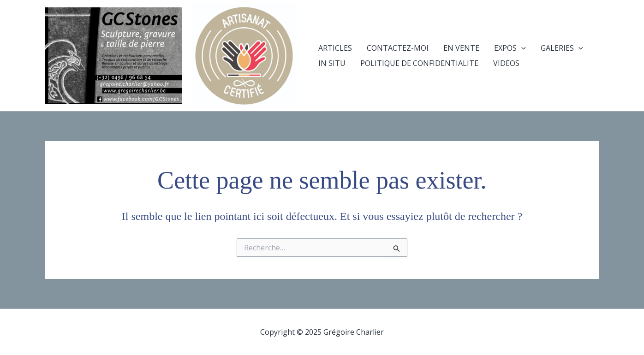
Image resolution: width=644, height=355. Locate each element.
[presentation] (521, 48)
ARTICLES (335, 48)
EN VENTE (461, 48)
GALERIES (562, 48)
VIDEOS (506, 63)
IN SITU (332, 63)
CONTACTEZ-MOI (398, 48)
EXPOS (510, 48)
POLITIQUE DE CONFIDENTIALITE (419, 63)
